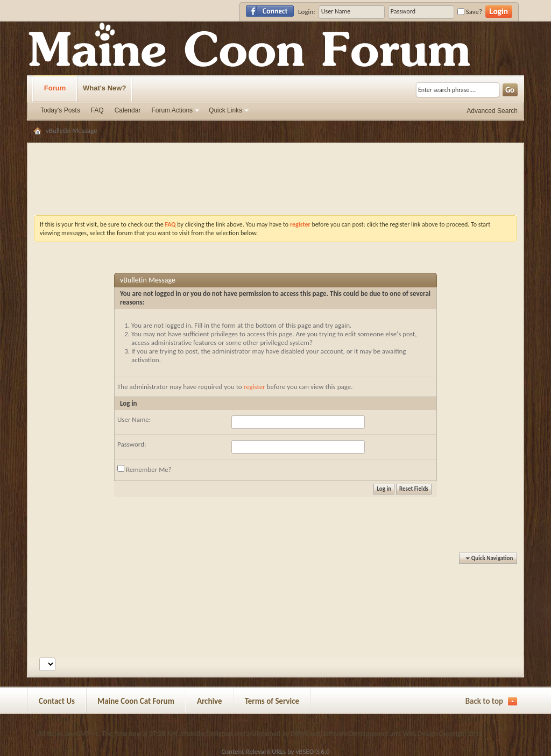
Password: (132, 444)
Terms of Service (272, 701)
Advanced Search (492, 111)
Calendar (128, 110)
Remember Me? (144, 469)
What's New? (104, 88)
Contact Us (57, 701)
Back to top (484, 701)
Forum (55, 88)
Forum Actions (172, 110)
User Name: (134, 419)
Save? (470, 12)
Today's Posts (60, 110)
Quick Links (225, 110)
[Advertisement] (275, 153)
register (255, 387)
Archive (210, 701)
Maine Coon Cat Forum (136, 701)
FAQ (97, 110)
